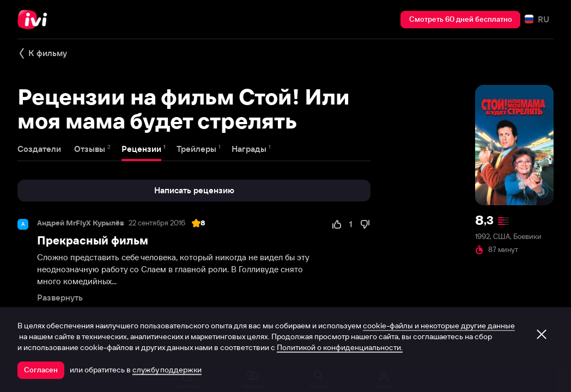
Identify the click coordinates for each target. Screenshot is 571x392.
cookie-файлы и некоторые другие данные (439, 326)
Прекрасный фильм (93, 240)
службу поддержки (167, 370)
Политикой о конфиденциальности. (340, 347)
